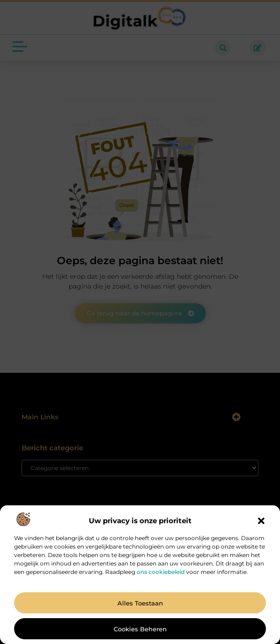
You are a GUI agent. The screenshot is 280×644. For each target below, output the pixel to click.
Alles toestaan (140, 603)
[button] (261, 521)
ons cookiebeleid (161, 572)
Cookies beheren (140, 629)
